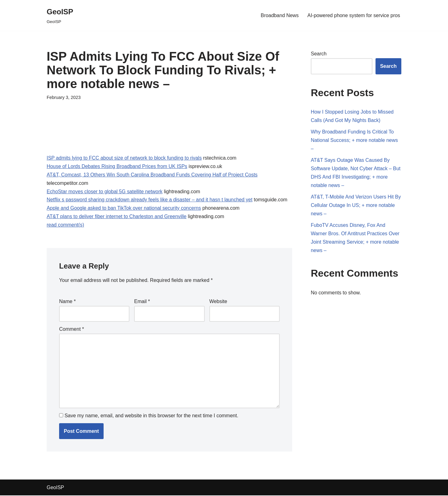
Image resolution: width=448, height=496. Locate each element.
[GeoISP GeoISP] (60, 15)
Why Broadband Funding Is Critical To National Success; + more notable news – (355, 140)
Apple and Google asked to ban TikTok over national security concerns (124, 209)
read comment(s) (65, 226)
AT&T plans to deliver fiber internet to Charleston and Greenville (117, 217)
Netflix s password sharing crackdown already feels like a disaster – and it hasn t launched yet (150, 200)
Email (142, 302)
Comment (72, 329)
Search (319, 54)
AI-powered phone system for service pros (353, 15)
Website (218, 302)
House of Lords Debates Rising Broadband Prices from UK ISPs (117, 166)
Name (67, 302)
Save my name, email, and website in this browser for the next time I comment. (151, 416)
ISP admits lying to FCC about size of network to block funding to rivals (125, 158)
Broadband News (279, 15)
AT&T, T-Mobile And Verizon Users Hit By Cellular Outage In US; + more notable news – (352, 206)
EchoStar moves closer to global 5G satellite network (105, 192)
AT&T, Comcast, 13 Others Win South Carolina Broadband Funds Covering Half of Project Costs (153, 175)
